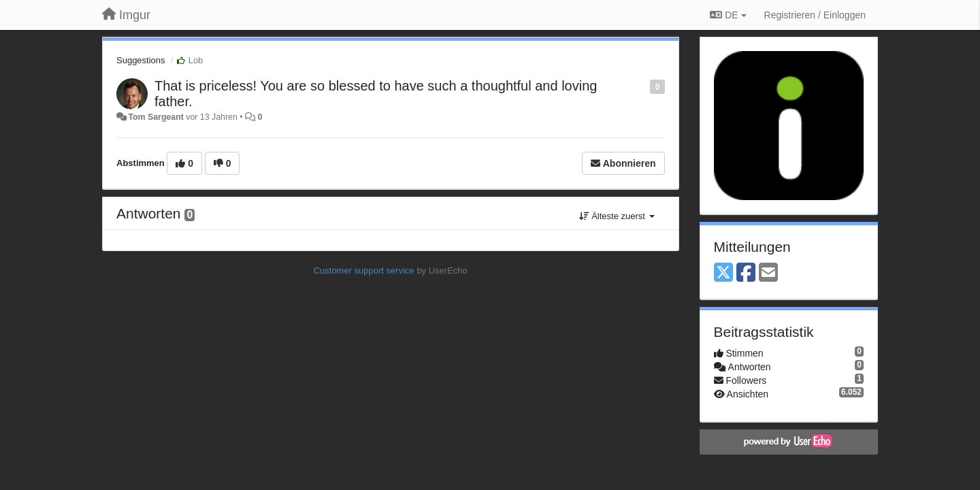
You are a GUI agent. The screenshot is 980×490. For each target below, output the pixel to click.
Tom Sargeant (156, 117)
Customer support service (364, 271)
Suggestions (141, 60)
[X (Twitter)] (723, 273)
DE (728, 15)
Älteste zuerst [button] (617, 216)
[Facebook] (746, 273)
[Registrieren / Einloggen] (815, 15)
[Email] (768, 273)
